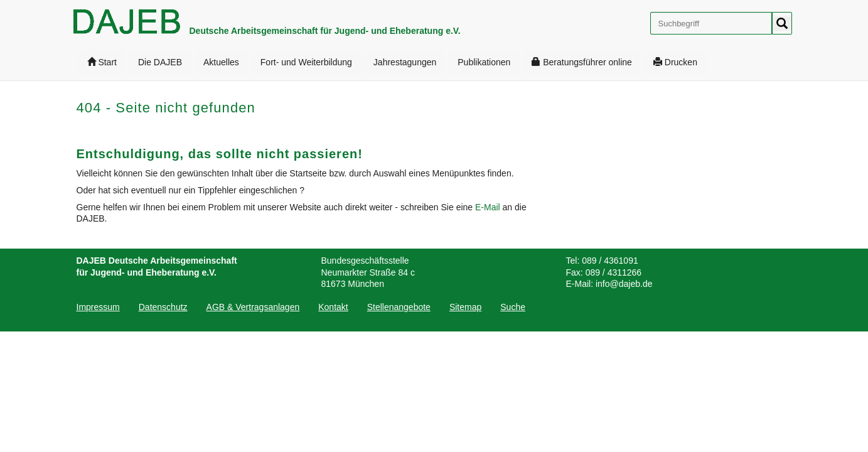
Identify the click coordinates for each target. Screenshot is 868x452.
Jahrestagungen (405, 62)
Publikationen (484, 62)
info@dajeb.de (624, 284)
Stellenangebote (399, 307)
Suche (513, 307)
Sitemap (465, 307)
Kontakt (333, 307)
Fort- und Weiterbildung (306, 62)
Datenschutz (163, 307)
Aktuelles (221, 62)
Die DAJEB (160, 62)
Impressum (98, 307)
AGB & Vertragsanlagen (253, 307)
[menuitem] (102, 62)
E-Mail (489, 207)
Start (102, 62)
